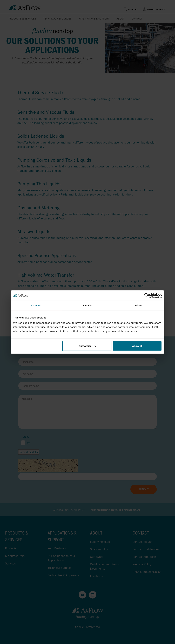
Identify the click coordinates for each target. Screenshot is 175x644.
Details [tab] (87, 305)
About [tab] (139, 305)
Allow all (137, 346)
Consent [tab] (36, 305)
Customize (87, 346)
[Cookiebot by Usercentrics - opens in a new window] (147, 295)
